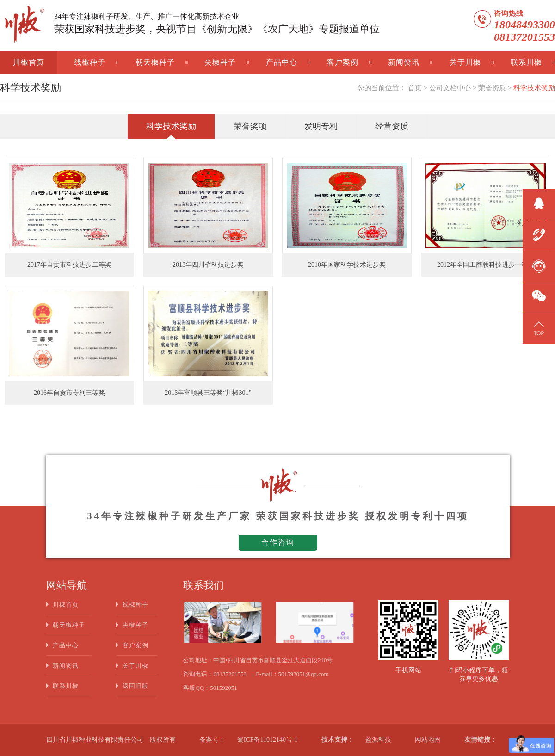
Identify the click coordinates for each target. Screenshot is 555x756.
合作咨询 (278, 542)
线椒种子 (90, 62)
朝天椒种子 (155, 62)
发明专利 (321, 126)
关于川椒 (465, 62)
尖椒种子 (220, 62)
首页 (415, 88)
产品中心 (282, 62)
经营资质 (392, 126)
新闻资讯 (404, 62)
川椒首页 (29, 62)
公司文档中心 (450, 88)
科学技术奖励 (534, 88)
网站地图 (428, 740)
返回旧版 (136, 686)
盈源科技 (378, 740)
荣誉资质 (492, 88)
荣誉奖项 (250, 126)
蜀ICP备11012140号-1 (268, 740)
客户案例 (343, 62)
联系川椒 (526, 62)
